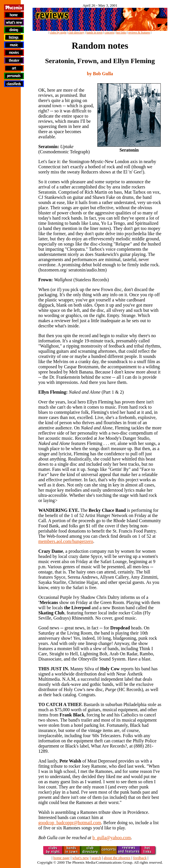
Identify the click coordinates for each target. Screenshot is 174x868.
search (96, 858)
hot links (121, 32)
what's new (81, 858)
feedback (140, 858)
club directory (76, 32)
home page (62, 858)
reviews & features (139, 32)
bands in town (94, 32)
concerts (109, 32)
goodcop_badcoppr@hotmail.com (70, 823)
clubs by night (58, 32)
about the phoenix (117, 858)
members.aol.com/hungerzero (66, 541)
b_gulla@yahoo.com (112, 838)
